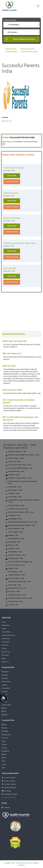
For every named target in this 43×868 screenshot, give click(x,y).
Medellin (5, 715)
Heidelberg (5, 751)
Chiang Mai (6, 688)
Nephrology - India (13, 542)
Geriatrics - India (12, 475)
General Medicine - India (15, 529)
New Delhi (5, 731)
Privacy (4, 649)
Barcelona (5, 678)
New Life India (10, 268)
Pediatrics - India (13, 549)
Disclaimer (5, 655)
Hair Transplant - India (14, 532)
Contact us (5, 662)
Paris (3, 768)
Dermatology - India (13, 519)
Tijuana (4, 748)
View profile (12, 176)
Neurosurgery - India (14, 490)
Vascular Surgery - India (15, 506)
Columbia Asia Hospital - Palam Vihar (19, 243)
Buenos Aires (6, 682)
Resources (5, 645)
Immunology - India (13, 585)
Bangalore (5, 672)
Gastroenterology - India (15, 472)
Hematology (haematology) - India (18, 582)
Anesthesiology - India (14, 558)
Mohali (4, 755)
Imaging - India (12, 535)
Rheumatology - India (14, 602)
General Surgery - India (15, 578)
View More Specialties (9, 798)
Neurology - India (13, 592)
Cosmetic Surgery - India (15, 565)
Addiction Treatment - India (16, 452)
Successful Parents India (29, 52)
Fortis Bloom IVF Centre (14, 168)
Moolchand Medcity (12, 218)
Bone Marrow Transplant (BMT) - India (20, 512)
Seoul (4, 741)
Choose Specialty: (10, 20)
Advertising (6, 625)
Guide (4, 629)
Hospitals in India (11, 52)
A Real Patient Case (8, 635)
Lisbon (4, 765)
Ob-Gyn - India (12, 545)
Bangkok (5, 675)
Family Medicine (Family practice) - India (20, 525)
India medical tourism (28, 49)
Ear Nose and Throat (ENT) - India (18, 465)
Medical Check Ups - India (16, 588)
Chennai (5, 685)
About (4, 659)
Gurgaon (5, 692)
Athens (4, 758)
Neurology (8, 791)
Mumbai (4, 728)
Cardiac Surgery (10, 781)
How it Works (6, 632)
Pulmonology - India (14, 497)
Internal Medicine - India (15, 539)
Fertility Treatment (10, 788)
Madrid (4, 708)
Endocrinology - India (14, 572)
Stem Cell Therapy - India (15, 555)
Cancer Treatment (10, 778)
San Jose (5, 738)
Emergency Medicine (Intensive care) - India (22, 522)
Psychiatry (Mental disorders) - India (19, 598)
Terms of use (6, 652)
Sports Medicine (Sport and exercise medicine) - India (22, 501)
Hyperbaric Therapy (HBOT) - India (19, 478)
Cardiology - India (13, 516)
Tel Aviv (4, 745)
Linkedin (6, 807)
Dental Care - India (13, 462)
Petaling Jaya (6, 735)
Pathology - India (13, 494)
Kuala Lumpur (6, 705)
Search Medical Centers (24, 39)
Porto (4, 761)
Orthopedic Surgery (11, 794)
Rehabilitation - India (14, 552)
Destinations (6, 639)
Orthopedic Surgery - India (16, 595)
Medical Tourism (11, 49)
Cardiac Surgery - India (15, 458)
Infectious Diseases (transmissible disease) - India (22, 482)
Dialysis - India (12, 568)
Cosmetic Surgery (10, 784)
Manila (4, 712)
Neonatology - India (13, 487)
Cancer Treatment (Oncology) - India (19, 562)
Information (6, 642)
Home (4, 622)
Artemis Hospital (11, 193)
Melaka (4, 725)
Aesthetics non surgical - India (17, 509)
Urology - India (12, 605)
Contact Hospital (12, 182)
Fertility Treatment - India (15, 575)
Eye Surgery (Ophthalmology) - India (19, 468)
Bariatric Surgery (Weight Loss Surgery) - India (22, 455)
